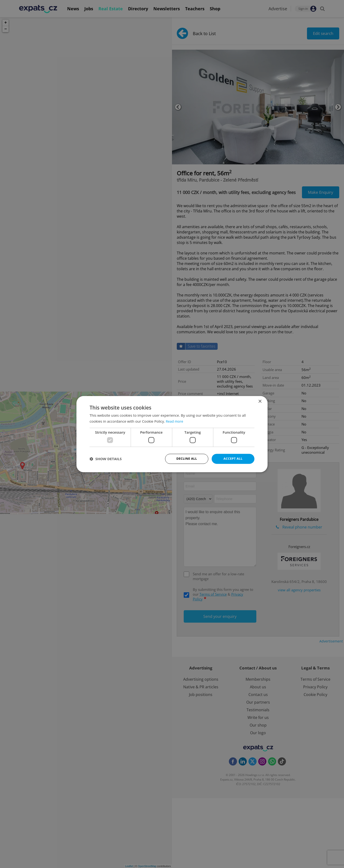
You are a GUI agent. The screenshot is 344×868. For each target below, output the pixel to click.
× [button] (260, 401)
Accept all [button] (233, 459)
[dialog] (172, 434)
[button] (106, 459)
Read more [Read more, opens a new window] (175, 421)
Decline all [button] (187, 459)
